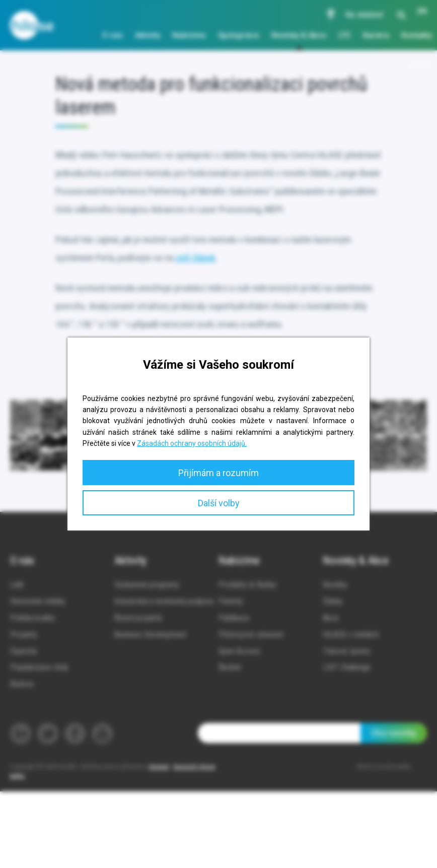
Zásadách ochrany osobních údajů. (192, 443)
